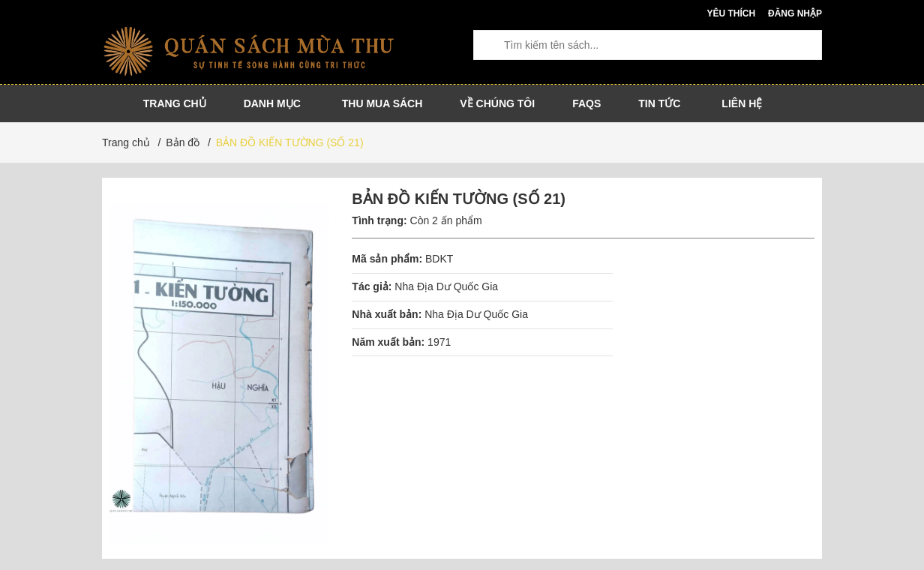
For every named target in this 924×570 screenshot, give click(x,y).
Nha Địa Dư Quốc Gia (446, 286)
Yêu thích (731, 13)
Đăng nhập (795, 13)
